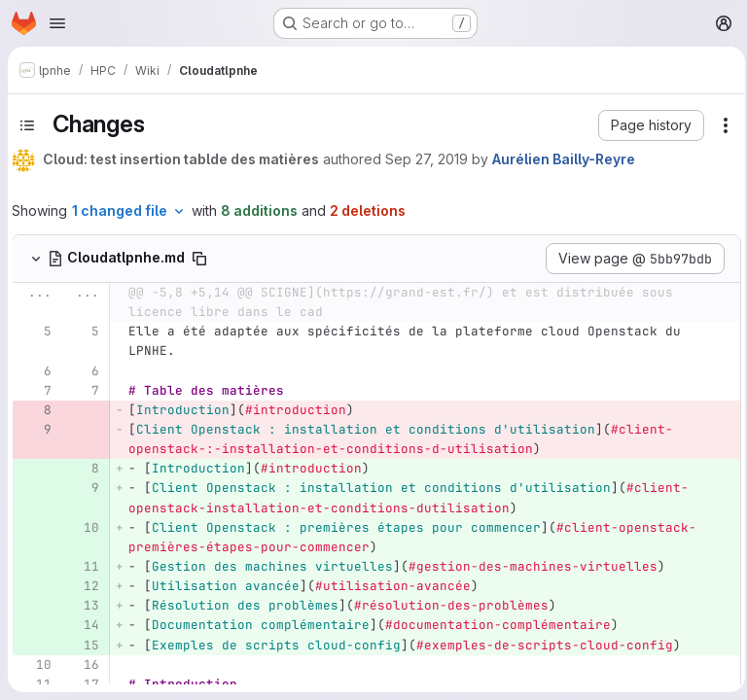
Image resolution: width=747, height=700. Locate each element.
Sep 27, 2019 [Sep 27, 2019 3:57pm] (427, 159)
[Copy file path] (199, 259)
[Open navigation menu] (57, 23)
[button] (645, 125)
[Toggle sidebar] (27, 125)
